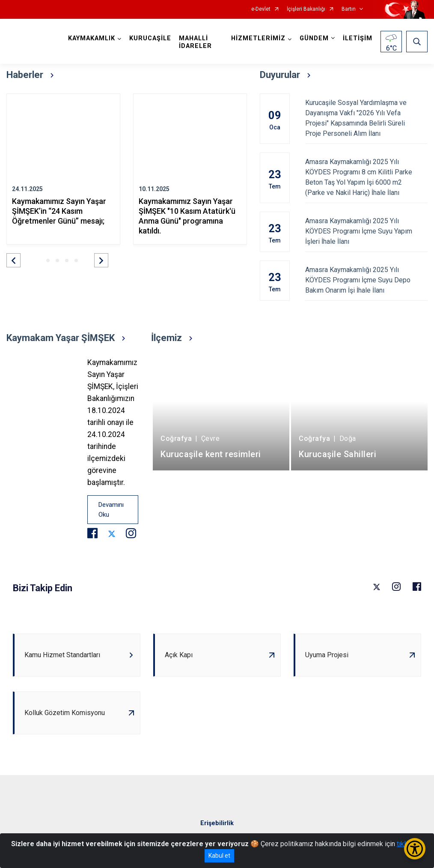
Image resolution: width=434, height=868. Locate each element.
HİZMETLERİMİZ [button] (258, 38)
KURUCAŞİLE (150, 38)
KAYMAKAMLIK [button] (92, 38)
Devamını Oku (111, 510)
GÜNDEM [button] (314, 38)
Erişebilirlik (217, 823)
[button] (13, 260)
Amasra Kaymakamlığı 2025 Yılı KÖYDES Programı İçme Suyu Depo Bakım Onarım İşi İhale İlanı (367, 280)
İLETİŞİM (358, 38)
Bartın (349, 9)
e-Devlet (261, 9)
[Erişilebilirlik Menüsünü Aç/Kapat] (415, 849)
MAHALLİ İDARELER (195, 42)
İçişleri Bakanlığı (306, 9)
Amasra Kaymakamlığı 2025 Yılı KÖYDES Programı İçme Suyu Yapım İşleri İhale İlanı (367, 231)
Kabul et (219, 856)
